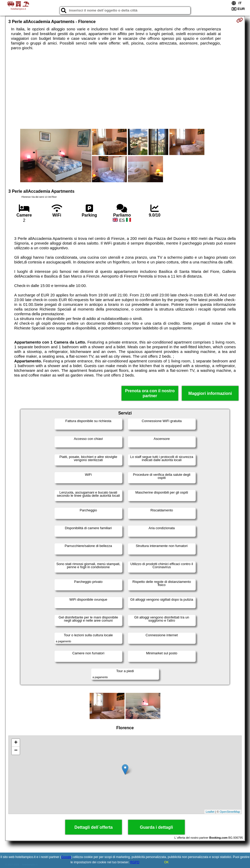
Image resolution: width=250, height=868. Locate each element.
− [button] (16, 751)
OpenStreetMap (230, 812)
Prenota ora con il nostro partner (150, 393)
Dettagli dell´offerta (94, 827)
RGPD (135, 862)
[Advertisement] (125, 90)
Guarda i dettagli (156, 827)
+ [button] (16, 743)
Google (66, 857)
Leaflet (210, 812)
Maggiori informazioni (210, 393)
